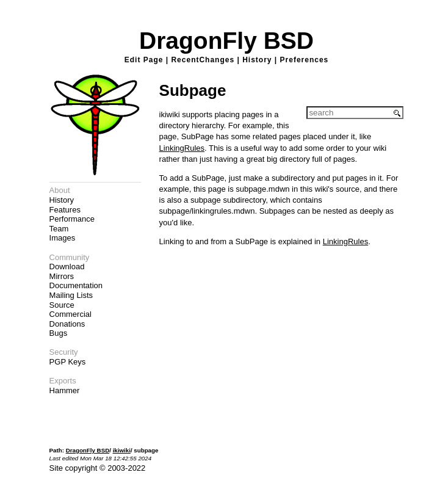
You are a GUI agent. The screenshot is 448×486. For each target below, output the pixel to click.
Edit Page (144, 60)
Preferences (305, 60)
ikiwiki (122, 450)
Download (67, 267)
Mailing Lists (71, 295)
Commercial (70, 314)
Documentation (76, 285)
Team (59, 229)
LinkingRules (182, 148)
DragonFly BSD (226, 41)
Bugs (59, 333)
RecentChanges (203, 60)
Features (65, 210)
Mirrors (62, 276)
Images (63, 238)
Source (62, 305)
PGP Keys (68, 362)
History (257, 60)
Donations (67, 324)
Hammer (65, 390)
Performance (72, 219)
